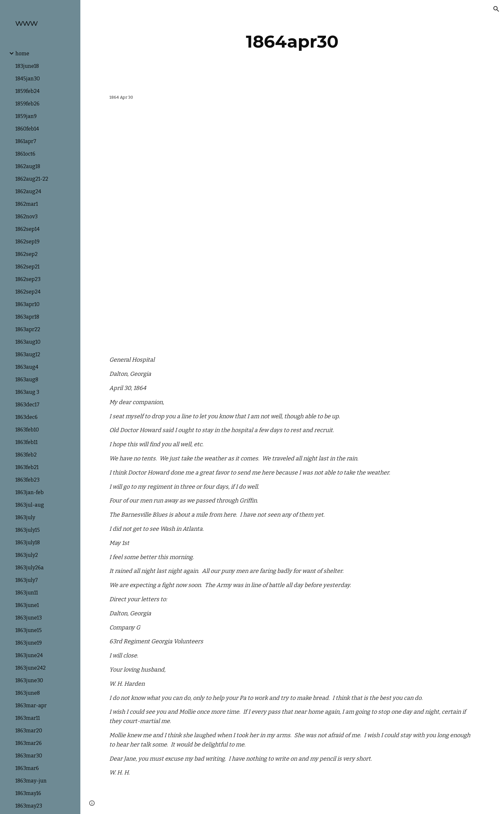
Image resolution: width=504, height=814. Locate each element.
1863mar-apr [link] (31, 705)
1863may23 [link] (29, 806)
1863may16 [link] (28, 793)
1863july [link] (25, 517)
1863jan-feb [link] (30, 492)
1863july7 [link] (27, 580)
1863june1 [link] (27, 605)
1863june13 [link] (29, 618)
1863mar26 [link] (29, 743)
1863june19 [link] (29, 643)
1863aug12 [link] (28, 354)
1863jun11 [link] (27, 593)
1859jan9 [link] (26, 116)
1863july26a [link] (30, 568)
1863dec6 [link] (27, 417)
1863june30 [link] (29, 680)
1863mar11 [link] (28, 718)
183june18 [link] (27, 66)
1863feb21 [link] (27, 467)
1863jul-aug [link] (30, 505)
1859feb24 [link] (27, 91)
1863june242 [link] (31, 668)
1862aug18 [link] (28, 166)
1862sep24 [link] (28, 292)
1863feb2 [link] (26, 455)
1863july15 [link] (28, 530)
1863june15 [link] (29, 630)
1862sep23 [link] (28, 279)
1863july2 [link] (27, 555)
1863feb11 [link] (27, 442)
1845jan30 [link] (28, 79)
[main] (292, 42)
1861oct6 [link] (25, 154)
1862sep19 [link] (27, 242)
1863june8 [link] (28, 693)
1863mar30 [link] (29, 756)
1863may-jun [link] (31, 781)
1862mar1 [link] (27, 204)
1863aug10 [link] (28, 342)
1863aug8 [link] (27, 380)
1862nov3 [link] (27, 217)
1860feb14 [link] (27, 129)
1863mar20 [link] (29, 731)
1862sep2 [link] (27, 254)
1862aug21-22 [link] (32, 179)
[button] (496, 9)
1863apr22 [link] (28, 329)
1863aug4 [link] (27, 367)
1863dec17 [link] (27, 405)
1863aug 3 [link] (27, 392)
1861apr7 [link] (26, 141)
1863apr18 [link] (27, 317)
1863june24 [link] (29, 655)
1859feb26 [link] (27, 104)
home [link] (22, 54)
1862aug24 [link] (28, 191)
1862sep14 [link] (27, 229)
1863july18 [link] (28, 543)
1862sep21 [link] (27, 267)
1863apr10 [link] (27, 304)
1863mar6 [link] (27, 768)
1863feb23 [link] (27, 480)
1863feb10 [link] (27, 430)
